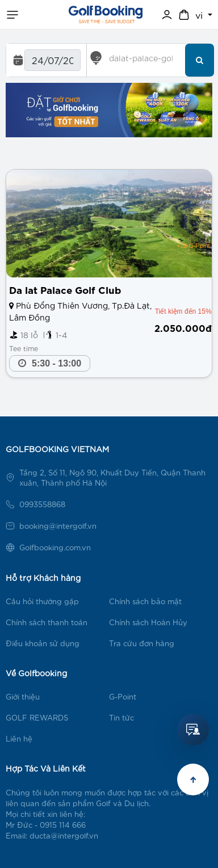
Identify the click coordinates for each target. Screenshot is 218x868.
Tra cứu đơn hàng (142, 643)
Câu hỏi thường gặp (42, 601)
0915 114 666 (63, 825)
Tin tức (121, 717)
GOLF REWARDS (37, 717)
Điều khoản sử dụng (43, 643)
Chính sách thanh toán (47, 622)
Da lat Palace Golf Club (65, 289)
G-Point (123, 696)
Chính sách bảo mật (145, 601)
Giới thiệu (23, 696)
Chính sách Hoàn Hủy (148, 622)
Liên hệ (19, 738)
